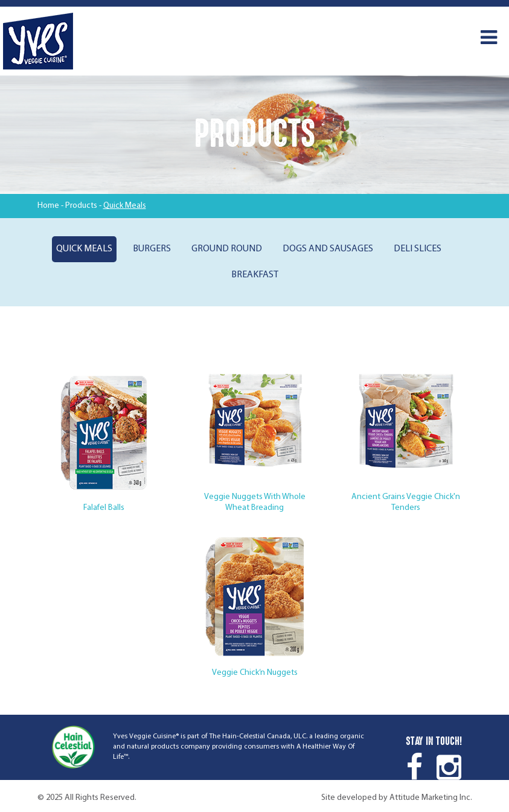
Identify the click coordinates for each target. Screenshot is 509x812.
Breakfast (255, 275)
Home (48, 206)
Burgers (152, 249)
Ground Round (227, 249)
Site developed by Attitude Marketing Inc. (397, 798)
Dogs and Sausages (328, 249)
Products (81, 206)
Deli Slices (418, 249)
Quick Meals (84, 249)
